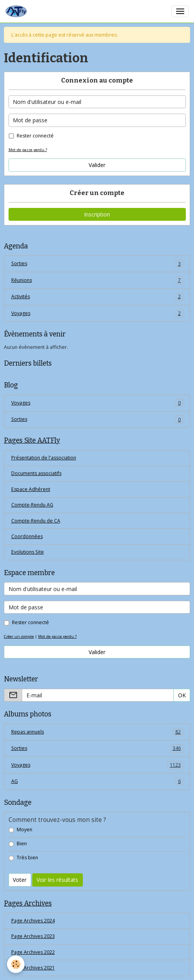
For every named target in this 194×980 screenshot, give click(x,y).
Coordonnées (27, 536)
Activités (97, 297)
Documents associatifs (36, 473)
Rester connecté (35, 136)
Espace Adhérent (31, 489)
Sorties (97, 264)
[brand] (17, 11)
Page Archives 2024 (33, 921)
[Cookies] (16, 964)
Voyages (97, 313)
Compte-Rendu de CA (36, 521)
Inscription (97, 214)
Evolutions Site (28, 552)
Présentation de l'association (44, 458)
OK (182, 695)
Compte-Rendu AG (32, 505)
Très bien (27, 858)
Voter (20, 880)
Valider (97, 165)
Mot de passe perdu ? (28, 150)
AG (97, 781)
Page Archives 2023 (33, 936)
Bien (22, 844)
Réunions (97, 280)
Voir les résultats (57, 880)
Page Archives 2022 (33, 952)
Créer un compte (19, 636)
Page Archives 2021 (33, 968)
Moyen (24, 830)
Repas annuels (97, 732)
